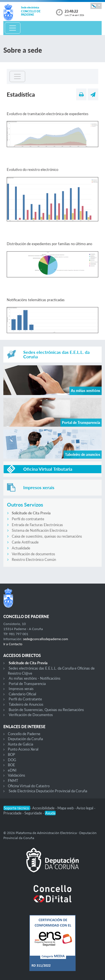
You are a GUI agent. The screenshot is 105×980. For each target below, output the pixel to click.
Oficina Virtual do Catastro (29, 786)
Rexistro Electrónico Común (34, 559)
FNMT (13, 781)
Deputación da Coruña (25, 739)
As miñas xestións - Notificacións (35, 678)
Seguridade (34, 813)
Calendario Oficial (22, 694)
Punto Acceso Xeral (23, 749)
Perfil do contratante (28, 519)
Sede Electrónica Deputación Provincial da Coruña (48, 791)
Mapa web (66, 808)
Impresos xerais (21, 689)
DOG (12, 760)
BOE (11, 765)
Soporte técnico (17, 808)
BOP (11, 754)
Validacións (17, 775)
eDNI (12, 770)
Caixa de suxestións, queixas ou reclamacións (47, 536)
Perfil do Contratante (25, 699)
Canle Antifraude (25, 542)
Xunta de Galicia (20, 744)
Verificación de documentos (33, 554)
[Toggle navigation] (13, 28)
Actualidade (21, 548)
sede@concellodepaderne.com (46, 639)
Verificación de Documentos (31, 715)
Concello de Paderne (24, 734)
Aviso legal (85, 808)
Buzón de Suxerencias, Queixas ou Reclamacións (46, 710)
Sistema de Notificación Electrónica (39, 530)
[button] (96, 6)
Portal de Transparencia (27, 684)
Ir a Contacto (13, 644)
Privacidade (13, 813)
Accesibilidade (44, 808)
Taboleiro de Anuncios (26, 704)
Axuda (50, 813)
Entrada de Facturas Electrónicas (37, 525)
